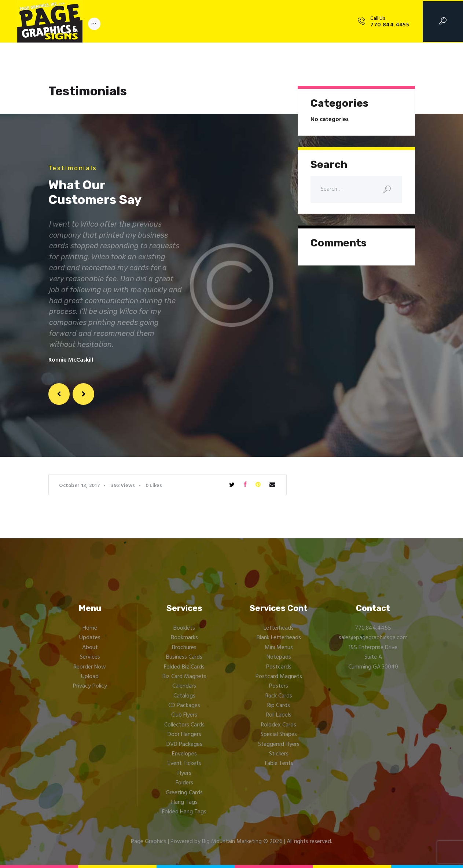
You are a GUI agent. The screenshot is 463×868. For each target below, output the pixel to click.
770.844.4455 (373, 628)
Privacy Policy (90, 686)
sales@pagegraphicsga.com (373, 638)
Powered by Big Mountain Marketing (216, 842)
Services (90, 657)
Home (90, 628)
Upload (90, 677)
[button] (59, 394)
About (90, 648)
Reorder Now (90, 667)
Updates (90, 638)
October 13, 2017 (80, 486)
